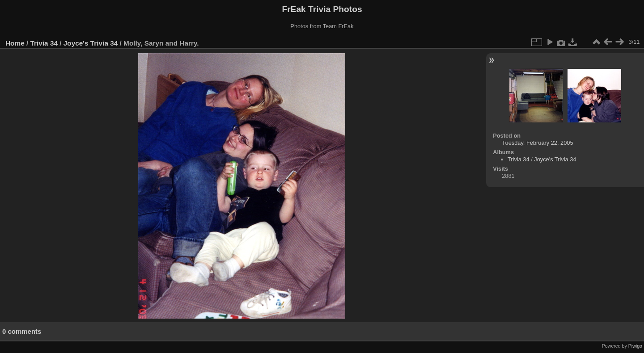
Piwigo (635, 346)
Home (15, 43)
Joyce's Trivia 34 (91, 43)
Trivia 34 (44, 43)
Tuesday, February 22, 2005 (537, 143)
